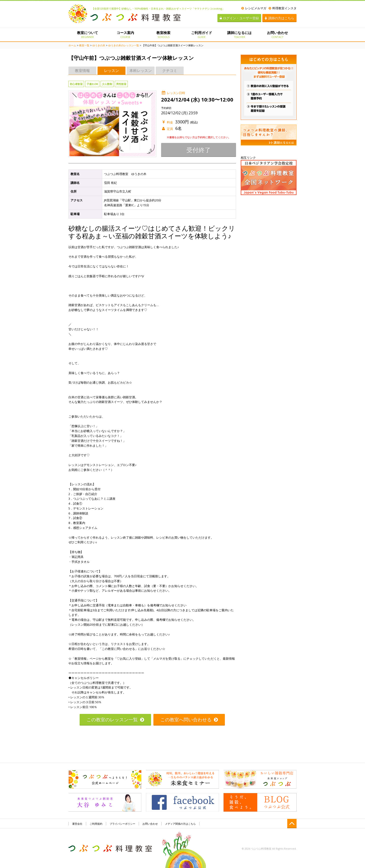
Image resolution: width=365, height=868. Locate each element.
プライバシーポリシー (122, 824)
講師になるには (239, 34)
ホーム (72, 45)
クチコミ (170, 71)
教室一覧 (84, 45)
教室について (87, 34)
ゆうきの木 (99, 45)
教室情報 (82, 71)
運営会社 (77, 824)
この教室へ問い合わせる (189, 720)
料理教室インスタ (283, 8)
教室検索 (164, 34)
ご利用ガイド (201, 34)
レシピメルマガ (254, 8)
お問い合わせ (278, 34)
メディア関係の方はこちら (180, 824)
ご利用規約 (96, 824)
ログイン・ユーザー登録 (239, 18)
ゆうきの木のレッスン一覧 (124, 45)
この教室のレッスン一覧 (115, 720)
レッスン (112, 71)
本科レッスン (141, 71)
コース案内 (125, 34)
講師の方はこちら (279, 18)
